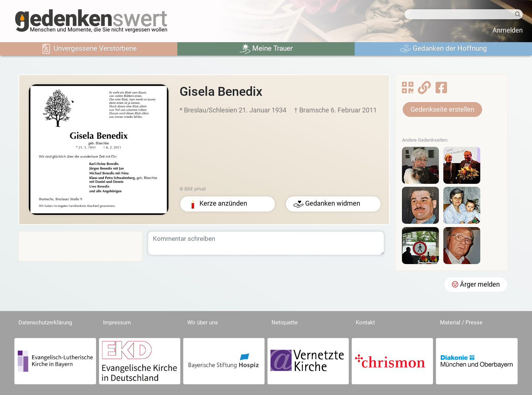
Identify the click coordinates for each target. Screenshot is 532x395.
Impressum (117, 323)
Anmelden (508, 30)
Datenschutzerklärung (45, 323)
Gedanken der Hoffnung (443, 49)
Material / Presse (461, 323)
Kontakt (365, 323)
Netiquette (285, 323)
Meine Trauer (266, 49)
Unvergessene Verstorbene (89, 49)
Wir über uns (203, 323)
